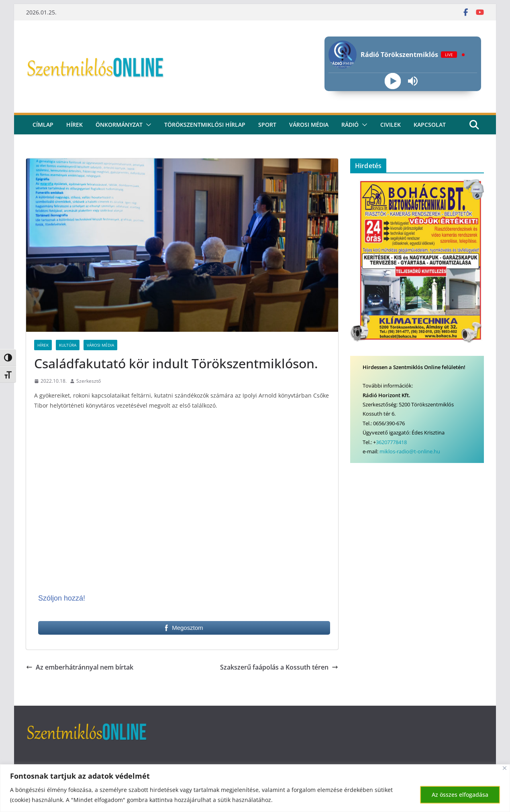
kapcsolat (430, 125)
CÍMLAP (43, 125)
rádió (350, 125)
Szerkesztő (89, 381)
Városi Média (100, 345)
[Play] (393, 81)
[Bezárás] (505, 768)
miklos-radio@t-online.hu (410, 451)
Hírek (74, 125)
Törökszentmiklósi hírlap (205, 125)
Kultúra (68, 345)
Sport (267, 125)
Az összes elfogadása (460, 795)
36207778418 (391, 442)
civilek (391, 125)
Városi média (309, 125)
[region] (255, 788)
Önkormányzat (119, 125)
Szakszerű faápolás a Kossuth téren (279, 667)
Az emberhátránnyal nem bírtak (80, 667)
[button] (147, 125)
